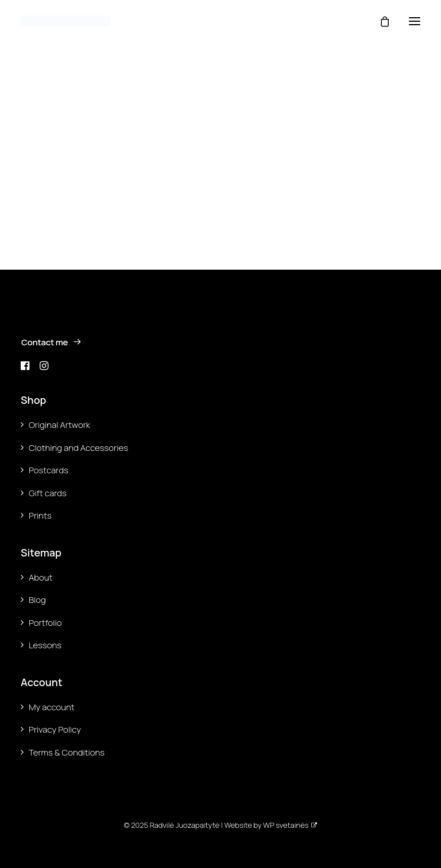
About (40, 577)
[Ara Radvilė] (66, 21)
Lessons (45, 645)
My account (52, 707)
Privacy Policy (55, 729)
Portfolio (45, 623)
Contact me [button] (51, 342)
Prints (40, 515)
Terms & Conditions (67, 752)
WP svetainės (286, 825)
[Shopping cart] (380, 21)
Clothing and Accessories (78, 448)
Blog (37, 600)
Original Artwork (59, 425)
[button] (415, 21)
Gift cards (48, 493)
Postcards (49, 470)
